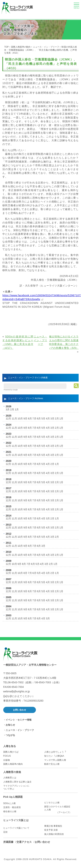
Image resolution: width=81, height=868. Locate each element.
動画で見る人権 (52, 764)
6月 (39, 419)
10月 (20, 419)
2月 (12, 409)
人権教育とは (10, 778)
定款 (5, 832)
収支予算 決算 (51, 830)
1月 (17, 409)
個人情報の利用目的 (54, 834)
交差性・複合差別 (12, 807)
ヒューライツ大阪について (16, 828)
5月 (43, 419)
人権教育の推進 (12, 772)
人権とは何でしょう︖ (55, 752)
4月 (48, 419)
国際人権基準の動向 (21, 47)
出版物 (7, 760)
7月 (34, 419)
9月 (25, 419)
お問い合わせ (20, 710)
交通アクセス (24, 842)
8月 (30, 419)
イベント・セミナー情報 (19, 720)
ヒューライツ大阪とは (16, 820)
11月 (14, 419)
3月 (8, 409)
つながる (10, 735)
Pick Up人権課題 (13, 797)
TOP (6, 47)
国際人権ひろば (11, 752)
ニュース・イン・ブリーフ (46, 47)
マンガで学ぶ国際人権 (55, 760)
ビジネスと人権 (52, 803)
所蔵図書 (8, 842)
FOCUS (7, 756)
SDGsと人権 (9, 803)
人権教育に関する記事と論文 (17, 782)
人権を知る (10, 746)
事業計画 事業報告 (53, 826)
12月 (8, 419)
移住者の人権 (10, 811)
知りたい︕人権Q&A (54, 756)
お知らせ (10, 725)
